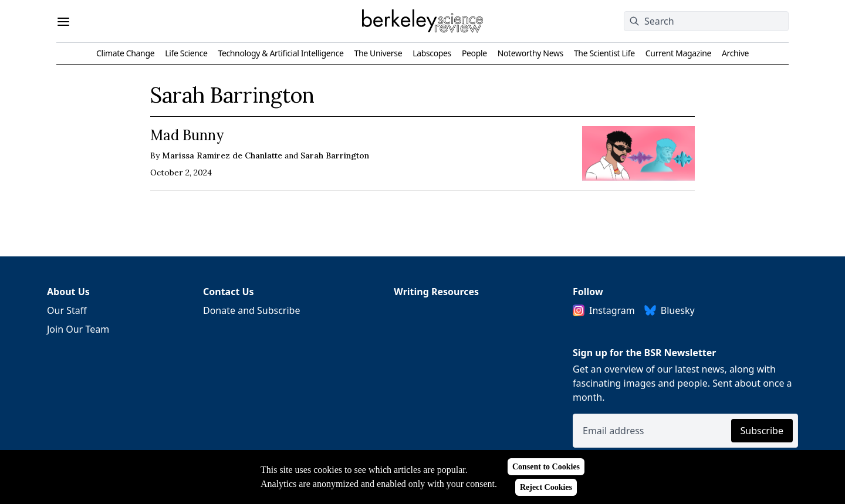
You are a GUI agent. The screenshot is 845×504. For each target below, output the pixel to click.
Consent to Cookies (546, 467)
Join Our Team (78, 329)
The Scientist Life (604, 53)
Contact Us (229, 292)
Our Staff (67, 310)
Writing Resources (436, 292)
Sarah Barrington (335, 155)
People (474, 53)
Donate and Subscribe (252, 310)
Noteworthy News (530, 53)
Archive (735, 53)
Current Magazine (678, 53)
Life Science (186, 53)
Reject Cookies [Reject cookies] (546, 487)
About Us (68, 292)
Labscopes (432, 53)
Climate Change (125, 53)
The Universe (378, 53)
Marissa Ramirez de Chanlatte (222, 155)
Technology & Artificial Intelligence (280, 53)
